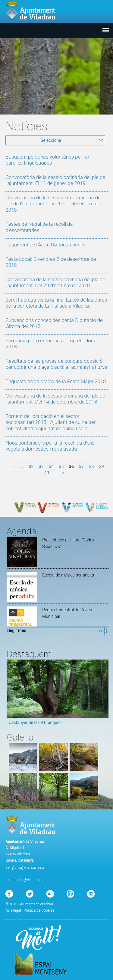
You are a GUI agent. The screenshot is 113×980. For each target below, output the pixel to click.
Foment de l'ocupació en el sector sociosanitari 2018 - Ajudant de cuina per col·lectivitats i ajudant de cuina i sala (50, 422)
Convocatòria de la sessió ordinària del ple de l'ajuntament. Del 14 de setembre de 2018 (55, 399)
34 (51, 466)
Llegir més (16, 630)
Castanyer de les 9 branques (35, 722)
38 (92, 466)
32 (31, 466)
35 (61, 466)
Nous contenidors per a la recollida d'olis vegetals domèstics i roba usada (50, 446)
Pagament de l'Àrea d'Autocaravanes (46, 245)
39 (102, 466)
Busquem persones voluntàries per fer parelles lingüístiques (47, 160)
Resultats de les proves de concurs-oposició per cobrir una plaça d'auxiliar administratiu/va (56, 364)
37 (81, 466)
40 (47, 473)
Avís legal (13, 910)
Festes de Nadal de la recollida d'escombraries (39, 227)
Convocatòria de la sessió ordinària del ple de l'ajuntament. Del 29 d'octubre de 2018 (55, 282)
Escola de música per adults (68, 575)
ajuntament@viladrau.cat (25, 880)
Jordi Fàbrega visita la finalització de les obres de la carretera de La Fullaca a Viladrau (56, 303)
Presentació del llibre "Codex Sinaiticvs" (68, 543)
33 (41, 466)
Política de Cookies (39, 910)
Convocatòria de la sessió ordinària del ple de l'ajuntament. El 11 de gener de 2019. (55, 180)
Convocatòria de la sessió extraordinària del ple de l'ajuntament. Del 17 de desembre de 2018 (53, 204)
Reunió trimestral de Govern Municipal (68, 613)
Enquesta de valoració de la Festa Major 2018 (56, 381)
